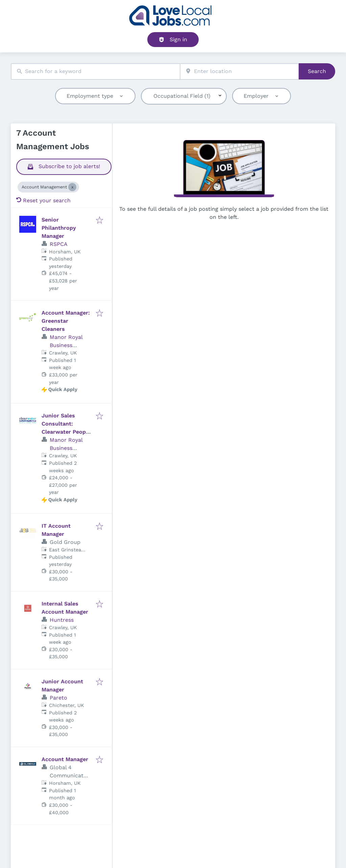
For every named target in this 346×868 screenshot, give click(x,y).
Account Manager (65, 759)
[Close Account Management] (72, 187)
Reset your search (43, 200)
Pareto (58, 698)
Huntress (62, 620)
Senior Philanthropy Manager (59, 228)
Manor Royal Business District (66, 345)
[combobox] (95, 72)
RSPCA (59, 244)
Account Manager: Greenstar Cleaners (66, 321)
